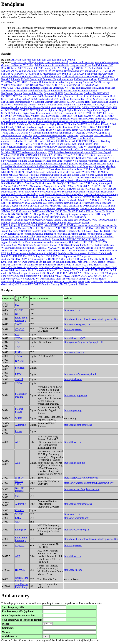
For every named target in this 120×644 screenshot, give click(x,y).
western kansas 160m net (52, 279)
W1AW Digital (70, 276)
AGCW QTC (35, 77)
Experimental (88, 121)
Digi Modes (41, 110)
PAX (8, 222)
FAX (98, 121)
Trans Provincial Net (74, 267)
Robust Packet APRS (19, 239)
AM (23, 79)
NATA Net (24, 186)
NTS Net (94, 200)
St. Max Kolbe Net (96, 259)
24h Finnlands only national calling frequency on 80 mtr (63, 65)
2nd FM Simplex (100, 65)
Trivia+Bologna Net (66, 270)
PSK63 (40, 225)
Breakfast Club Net (74, 93)
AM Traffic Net (105, 79)
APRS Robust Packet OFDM (73, 85)
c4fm (35, 96)
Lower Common (42, 164)
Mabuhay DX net (87, 164)
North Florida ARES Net (71, 200)
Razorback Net (16, 234)
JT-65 (53, 155)
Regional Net (63, 234)
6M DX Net (54, 71)
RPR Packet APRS (78, 242)
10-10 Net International (56, 62)
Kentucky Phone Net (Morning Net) (94, 158)
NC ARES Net (95, 186)
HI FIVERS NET (29, 144)
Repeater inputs (94, 234)
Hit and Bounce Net (66, 144)
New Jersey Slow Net (23, 192)
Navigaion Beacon (53, 186)
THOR (60, 265)
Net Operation (34, 189)
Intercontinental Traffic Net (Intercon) (24, 149)
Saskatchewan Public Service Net (82, 245)
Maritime (17, 166)
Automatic (11, 91)
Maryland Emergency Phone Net (89, 166)
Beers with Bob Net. (33, 93)
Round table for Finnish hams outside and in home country (38, 242)
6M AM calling (18, 71)
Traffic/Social (56, 267)
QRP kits (73, 228)
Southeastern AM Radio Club (89, 253)
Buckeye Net (25, 96)
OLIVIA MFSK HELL (56, 206)
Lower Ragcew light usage (65, 164)
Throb (90, 265)
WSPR (107, 281)
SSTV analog (34, 259)
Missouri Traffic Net (74, 178)
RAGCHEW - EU (94, 231)
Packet (17, 220)
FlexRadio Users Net (39, 124)
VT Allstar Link (46, 276)
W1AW (58, 276)
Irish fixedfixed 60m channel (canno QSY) (75, 152)
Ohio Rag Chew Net (78, 203)
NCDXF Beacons (19, 489)
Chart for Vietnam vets (46, 102)
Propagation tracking (71, 222)
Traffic (97, 265)
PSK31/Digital (28, 225)
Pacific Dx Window (32, 217)
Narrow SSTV (11, 186)
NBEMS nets (70, 186)
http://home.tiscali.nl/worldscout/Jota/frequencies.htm (91, 319)
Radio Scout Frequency (37, 231)
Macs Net (101, 164)
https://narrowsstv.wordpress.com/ (81, 478)
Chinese (62, 102)
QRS (81, 228)
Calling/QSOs (29, 99)
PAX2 (14, 222)
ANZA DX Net (30, 85)
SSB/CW (16, 259)
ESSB (77, 121)
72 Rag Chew (17, 74)
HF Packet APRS (70, 141)
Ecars (20, 119)
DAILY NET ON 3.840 (94, 107)
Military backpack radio (51, 178)
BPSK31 (59, 93)
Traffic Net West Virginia (18, 267)
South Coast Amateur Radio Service (25, 253)
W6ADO (83, 276)
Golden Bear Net (13, 135)
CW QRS (45, 107)
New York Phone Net (45, 192)
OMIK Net (88, 206)
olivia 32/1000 (37, 206)
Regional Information (45, 234)
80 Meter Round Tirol (50, 74)
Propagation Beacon (49, 222)
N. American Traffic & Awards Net (39, 183)
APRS (55, 85)
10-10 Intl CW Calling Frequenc (28, 62)
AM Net (93, 79)
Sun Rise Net (15, 262)
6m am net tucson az (37, 71)
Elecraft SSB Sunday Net (49, 119)
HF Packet (29, 141)
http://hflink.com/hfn (75, 463)
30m (44, 60)
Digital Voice (15, 113)
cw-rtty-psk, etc (58, 107)
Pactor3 (49, 220)
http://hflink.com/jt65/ (75, 338)
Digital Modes (94, 110)
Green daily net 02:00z (33, 135)
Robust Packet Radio (41, 239)
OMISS (98, 206)
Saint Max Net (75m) (23, 245)
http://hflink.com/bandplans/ (78, 425)
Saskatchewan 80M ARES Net (49, 245)
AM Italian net (81, 79)
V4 (107, 273)
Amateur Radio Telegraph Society (65, 82)
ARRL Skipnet (76, 88)
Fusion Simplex (29, 130)
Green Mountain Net (56, 135)
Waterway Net (32, 279)
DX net (9, 116)
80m (24, 60)
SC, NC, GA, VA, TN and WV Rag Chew (64, 248)
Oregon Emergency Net (82, 214)
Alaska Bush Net (70, 77)
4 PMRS (94, 68)
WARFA (102, 276)
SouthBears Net (66, 253)
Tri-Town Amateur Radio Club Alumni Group (32, 270)
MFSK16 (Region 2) (29, 175)
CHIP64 (71, 102)
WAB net (92, 276)
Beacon (9, 93)
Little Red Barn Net (66, 161)
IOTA (51, 152)
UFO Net (94, 270)
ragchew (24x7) (77, 231)
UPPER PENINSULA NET (71, 273)
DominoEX (70, 113)
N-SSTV (17, 183)
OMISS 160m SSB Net (67, 208)
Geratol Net (26, 133)
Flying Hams (56, 124)
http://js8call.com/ (73, 379)
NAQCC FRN (64, 183)
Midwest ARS (12, 178)
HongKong (11, 147)
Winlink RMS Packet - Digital (22, 281)
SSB (15, 256)
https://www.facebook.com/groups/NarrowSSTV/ (89, 483)
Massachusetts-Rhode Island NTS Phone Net (77, 169)
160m (18, 60)
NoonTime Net (16, 200)
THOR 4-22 (80, 265)
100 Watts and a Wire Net (81, 62)
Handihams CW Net (66, 138)
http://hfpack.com (73, 570)
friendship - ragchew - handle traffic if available (50, 127)
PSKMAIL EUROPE (63, 225)
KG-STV (20, 510)
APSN (91, 85)
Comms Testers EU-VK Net (42, 105)
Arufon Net (90, 88)
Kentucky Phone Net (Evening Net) (58, 158)
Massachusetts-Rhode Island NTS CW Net (33, 169)
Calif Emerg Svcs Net (63, 96)
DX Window (19, 116)
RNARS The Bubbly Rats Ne (91, 237)
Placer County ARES (28, 222)
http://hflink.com (72, 442)
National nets (37, 186)
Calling (17, 99)
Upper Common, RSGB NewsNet (39, 273)
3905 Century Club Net (50, 68)
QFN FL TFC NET (36, 228)
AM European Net (47, 79)
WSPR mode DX (23, 284)
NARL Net (78, 183)
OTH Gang (101, 214)
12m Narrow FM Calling (22, 65)
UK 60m (104, 270)
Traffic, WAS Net (40, 267)
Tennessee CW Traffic (94, 262)
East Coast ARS (70, 116)
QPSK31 (58, 228)
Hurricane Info (25, 147)
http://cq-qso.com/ (73, 329)
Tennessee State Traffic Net (24, 265)
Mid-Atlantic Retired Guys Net (74, 175)
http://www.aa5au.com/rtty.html (80, 374)
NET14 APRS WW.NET (54, 189)
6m (74, 60)
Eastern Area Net (87, 116)
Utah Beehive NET (95, 273)
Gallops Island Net (47, 130)
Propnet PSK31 (19, 410)
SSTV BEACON (50, 259)
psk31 (17, 225)
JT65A (74, 155)
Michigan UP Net (49, 175)
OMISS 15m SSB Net (44, 208)
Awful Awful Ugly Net (39, 91)
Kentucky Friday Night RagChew (22, 158)
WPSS (81, 281)
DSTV (99, 113)
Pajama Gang (60, 220)
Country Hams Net (66, 105)
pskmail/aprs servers (84, 225)
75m (29, 60)
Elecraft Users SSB (72, 119)
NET (13, 189)
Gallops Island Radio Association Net (76, 130)
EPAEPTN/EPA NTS (63, 121)
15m (59, 60)
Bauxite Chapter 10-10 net (64, 91)
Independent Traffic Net (75, 147)
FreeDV (81, 124)
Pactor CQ (40, 220)
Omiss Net (100, 211)
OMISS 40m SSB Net (43, 211)
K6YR (92, 155)
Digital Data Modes (76, 110)
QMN (50, 228)
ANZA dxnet (45, 85)
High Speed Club (47, 144)
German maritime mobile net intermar (52, 133)
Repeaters (14, 237)
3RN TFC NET (82, 68)
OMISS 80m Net (63, 211)
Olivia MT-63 (75, 206)
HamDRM (50, 138)
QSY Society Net (16, 231)
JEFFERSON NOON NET (24, 155)
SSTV (24, 259)
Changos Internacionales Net (20, 102)
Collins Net (102, 102)
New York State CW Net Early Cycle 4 (25, 194)
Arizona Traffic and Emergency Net (50, 88)
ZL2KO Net (82, 284)
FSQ (100, 127)
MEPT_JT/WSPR (27, 172)
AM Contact (31, 79)
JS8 (40, 155)
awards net (22, 91)
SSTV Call (65, 259)
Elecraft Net (30, 119)
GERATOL (14, 133)
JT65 (59, 155)
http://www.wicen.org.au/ (77, 530)
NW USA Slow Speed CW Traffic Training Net (44, 203)
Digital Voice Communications (38, 113)
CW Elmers (34, 107)
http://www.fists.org (74, 352)
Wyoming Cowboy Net (52, 284)
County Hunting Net (86, 105)
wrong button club (94, 281)
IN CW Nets (56, 147)
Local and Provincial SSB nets (93, 161)
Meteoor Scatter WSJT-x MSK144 (83, 172)
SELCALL (14, 251)
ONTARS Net (26, 214)
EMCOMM (88, 119)
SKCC (65, 251)
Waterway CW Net (15, 279)
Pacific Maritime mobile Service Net (60, 217)
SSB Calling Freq (36, 256)
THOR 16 (69, 265)
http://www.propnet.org (76, 395)
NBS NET (82, 186)
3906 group (68, 68)
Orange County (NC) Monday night (52, 214)
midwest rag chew (29, 178)
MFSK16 (13, 175)
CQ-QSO (102, 105)
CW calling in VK (18, 107)
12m (64, 60)
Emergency (100, 119)
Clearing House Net (86, 102)
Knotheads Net (14, 161)
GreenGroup (73, 135)
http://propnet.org (73, 410)
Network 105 (74, 189)
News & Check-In (70, 197)
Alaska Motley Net (89, 77)
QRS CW (88, 228)
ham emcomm (16, 138)
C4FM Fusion (45, 96)
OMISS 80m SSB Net (83, 211)
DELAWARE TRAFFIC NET (20, 110)
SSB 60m (22, 256)
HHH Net (15, 144)
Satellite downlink (24, 248)
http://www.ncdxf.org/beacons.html (82, 489)
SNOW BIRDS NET (89, 251)
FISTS (10, 124)
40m (39, 60)
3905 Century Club (28, 68)
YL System (70, 284)
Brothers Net (90, 93)
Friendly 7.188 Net (16, 127)
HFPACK (84, 141)
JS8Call (46, 155)
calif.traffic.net (82, 96)
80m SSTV (68, 74)
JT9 (86, 155)
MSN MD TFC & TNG (36, 180)
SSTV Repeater (78, 259)
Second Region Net (95, 248)
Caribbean (64, 99)
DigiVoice (59, 113)
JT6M (81, 155)
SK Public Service (52, 251)
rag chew (54, 231)
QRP (66, 228)
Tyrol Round (82, 270)
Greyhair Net (86, 135)
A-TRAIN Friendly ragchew (88, 74)
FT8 (105, 127)
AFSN (24, 77)
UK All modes (15, 273)
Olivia (26, 206)
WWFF (36, 284)
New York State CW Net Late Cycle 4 (64, 194)
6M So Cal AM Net (101, 71)
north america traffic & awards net (41, 200)
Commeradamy (20, 105)
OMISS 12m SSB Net (22, 208)
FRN (77, 127)
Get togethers (78, 133)
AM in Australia (65, 79)
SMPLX (73, 251)
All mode (15, 79)
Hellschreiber (17, 141)
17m (54, 60)
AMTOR (98, 82)
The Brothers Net (47, 265)
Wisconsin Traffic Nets (66, 281)
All (13, 60)
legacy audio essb (47, 161)
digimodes (53, 110)
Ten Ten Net (45, 262)
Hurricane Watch (41, 147)
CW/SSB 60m (74, 107)
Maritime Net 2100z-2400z (58, 166)
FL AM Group (20, 124)
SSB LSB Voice (54, 256)
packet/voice (27, 220)
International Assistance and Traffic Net (64, 149)
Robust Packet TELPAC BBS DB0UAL (72, 239)
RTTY (91, 242)
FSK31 (83, 127)
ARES (10, 88)
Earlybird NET (54, 116)
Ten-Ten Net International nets (66, 262)
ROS (95, 239)
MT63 (9, 183)
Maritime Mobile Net (33, 166)
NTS (87, 200)
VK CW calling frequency (24, 276)
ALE (8, 79)
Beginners (49, 93)
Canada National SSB (47, 99)
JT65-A (66, 155)
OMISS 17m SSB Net (91, 208)
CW (109, 105)
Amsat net (88, 82)
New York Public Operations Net (73, 192)
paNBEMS (73, 220)
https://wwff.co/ (72, 310)
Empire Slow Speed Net (40, 121)
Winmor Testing (45, 281)
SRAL (9, 256)
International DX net (94, 149)
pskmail (48, 225)
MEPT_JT (12, 172)
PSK (11, 225)
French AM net (93, 124)
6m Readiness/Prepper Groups (76, 71)
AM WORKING (21, 82)
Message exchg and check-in (51, 172)
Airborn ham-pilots (51, 77)
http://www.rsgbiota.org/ (76, 518)
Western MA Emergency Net (80, 279)
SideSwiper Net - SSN (31, 251)
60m (34, 60)
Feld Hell (20, 368)
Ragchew (64, 231)
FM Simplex (70, 124)
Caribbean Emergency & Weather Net (89, 99)
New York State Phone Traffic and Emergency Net (35, 197)
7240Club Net (32, 74)
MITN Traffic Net (94, 178)
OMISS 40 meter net (21, 211)
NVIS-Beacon (13, 203)
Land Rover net (30, 161)
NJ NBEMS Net (88, 197)
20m (49, 60)
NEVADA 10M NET (91, 189)
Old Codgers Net (14, 206)
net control (21, 189)
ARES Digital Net (23, 88)
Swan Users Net (30, 262)
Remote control (78, 234)
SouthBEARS (50, 253)
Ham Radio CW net (34, 138)
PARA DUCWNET (89, 220)
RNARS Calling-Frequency (34, 237)
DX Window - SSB (36, 116)
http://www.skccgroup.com (78, 324)
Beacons (18, 93)
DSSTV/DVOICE (86, 113)
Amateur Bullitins (39, 82)
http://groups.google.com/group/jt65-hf (84, 342)
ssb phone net (69, 256)
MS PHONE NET (14, 180)
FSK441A (92, 127)
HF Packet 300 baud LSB (48, 141)
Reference (29, 234)
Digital (62, 110)
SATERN (38, 248)
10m (69, 60)
